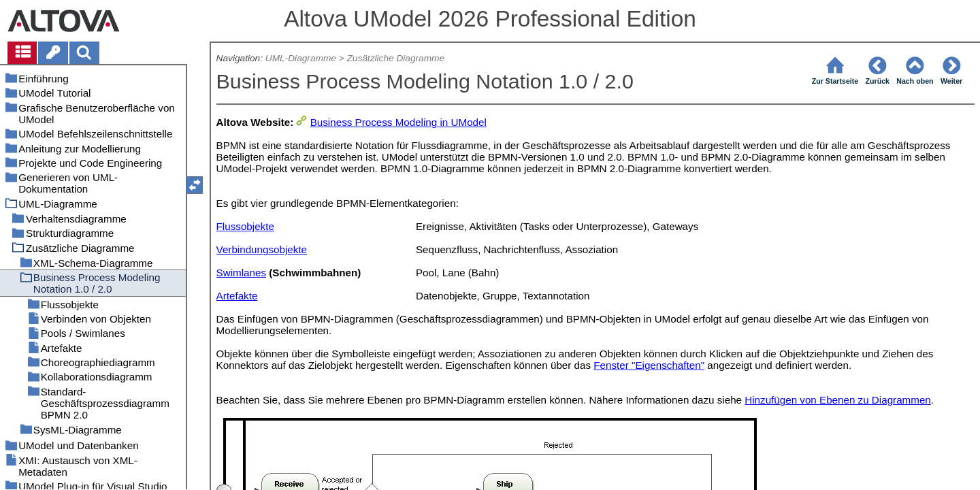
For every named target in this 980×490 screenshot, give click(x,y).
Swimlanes (241, 273)
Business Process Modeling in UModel (398, 122)
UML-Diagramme (301, 58)
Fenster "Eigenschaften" (649, 365)
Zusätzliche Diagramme (395, 58)
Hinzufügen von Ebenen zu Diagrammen (838, 400)
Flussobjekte (245, 226)
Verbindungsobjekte (262, 249)
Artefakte (237, 296)
